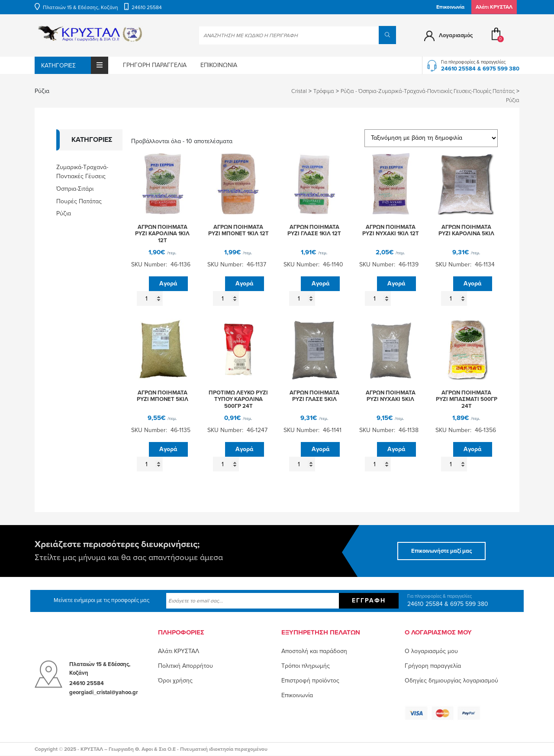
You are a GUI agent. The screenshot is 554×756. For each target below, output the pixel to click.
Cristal (299, 91)
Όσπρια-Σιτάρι (75, 189)
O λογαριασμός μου (431, 651)
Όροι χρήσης (175, 681)
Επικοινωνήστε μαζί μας (441, 551)
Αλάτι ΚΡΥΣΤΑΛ (179, 651)
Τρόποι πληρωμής (306, 666)
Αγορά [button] (168, 283)
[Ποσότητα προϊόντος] (150, 299)
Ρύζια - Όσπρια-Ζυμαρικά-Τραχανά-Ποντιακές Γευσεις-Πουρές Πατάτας (428, 91)
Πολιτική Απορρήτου (185, 666)
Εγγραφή (369, 601)
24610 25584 (147, 7)
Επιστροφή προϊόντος (310, 681)
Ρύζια (64, 213)
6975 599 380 (501, 69)
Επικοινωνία (450, 7)
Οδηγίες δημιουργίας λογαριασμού (451, 681)
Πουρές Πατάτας (79, 201)
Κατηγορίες (75, 65)
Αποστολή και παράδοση (314, 651)
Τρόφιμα (324, 91)
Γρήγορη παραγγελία (155, 65)
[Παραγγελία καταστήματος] (431, 138)
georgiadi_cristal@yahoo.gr (104, 692)
